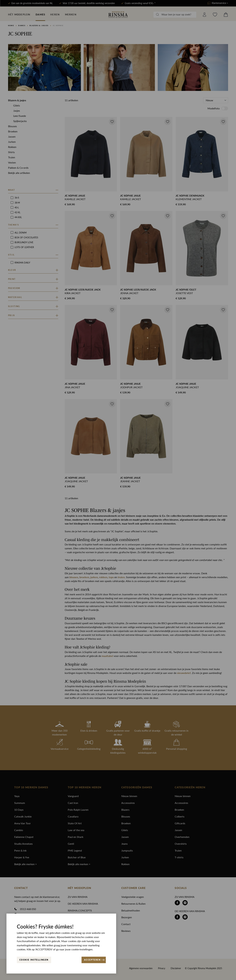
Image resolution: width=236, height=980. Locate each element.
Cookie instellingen (34, 960)
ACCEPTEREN (94, 960)
